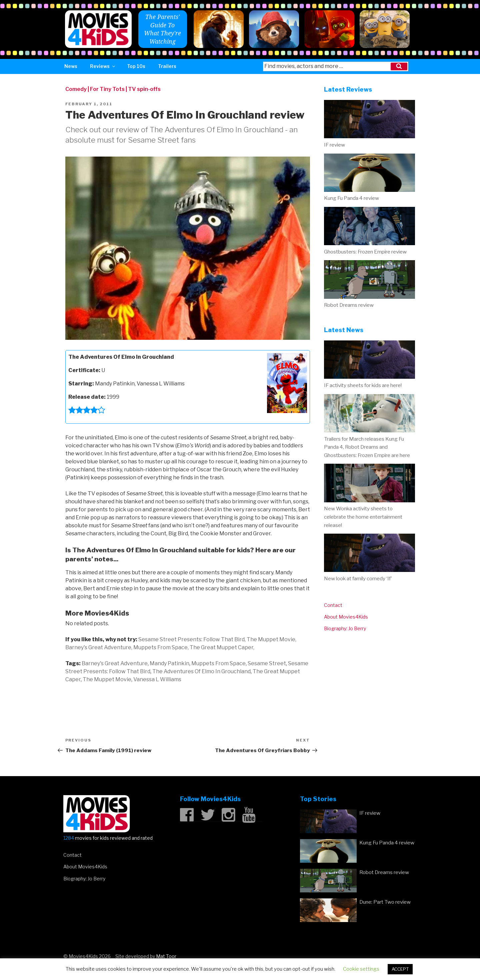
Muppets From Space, (161, 647)
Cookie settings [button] (361, 969)
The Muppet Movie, (271, 639)
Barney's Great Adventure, (99, 647)
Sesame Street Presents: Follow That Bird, (192, 639)
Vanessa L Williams (157, 679)
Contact (333, 605)
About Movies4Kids (346, 617)
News (71, 66)
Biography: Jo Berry (345, 628)
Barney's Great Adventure (115, 663)
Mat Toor (166, 956)
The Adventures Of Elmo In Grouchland (201, 671)
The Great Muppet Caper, (222, 647)
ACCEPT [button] (400, 969)
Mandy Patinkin (169, 663)
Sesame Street (267, 663)
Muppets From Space (218, 663)
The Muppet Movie (107, 679)
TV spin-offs (144, 89)
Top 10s (136, 66)
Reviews (103, 66)
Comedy (76, 89)
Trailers (167, 66)
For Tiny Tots (107, 89)
